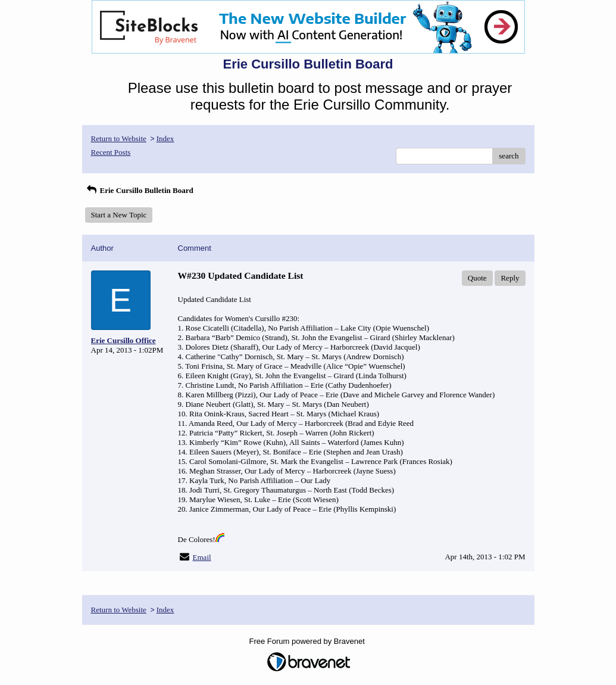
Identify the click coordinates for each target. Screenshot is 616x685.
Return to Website (119, 138)
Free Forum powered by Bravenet (308, 641)
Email (202, 557)
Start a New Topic (119, 215)
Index (165, 138)
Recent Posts (111, 152)
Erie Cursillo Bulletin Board (139, 190)
